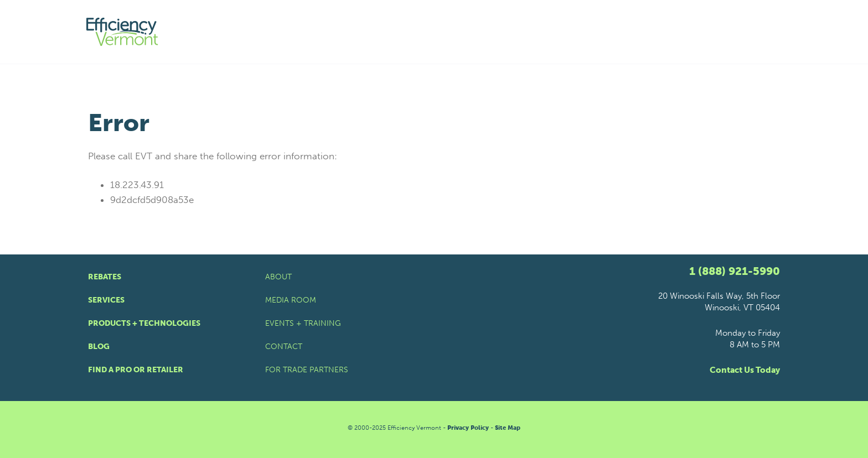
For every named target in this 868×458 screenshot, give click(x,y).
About (278, 277)
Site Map (508, 428)
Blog (99, 347)
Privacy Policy (468, 428)
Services (106, 300)
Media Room (291, 300)
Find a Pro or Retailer (136, 370)
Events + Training (303, 323)
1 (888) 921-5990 (735, 271)
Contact (284, 347)
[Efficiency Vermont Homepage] (123, 32)
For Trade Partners (307, 370)
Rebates (105, 277)
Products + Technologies (144, 323)
